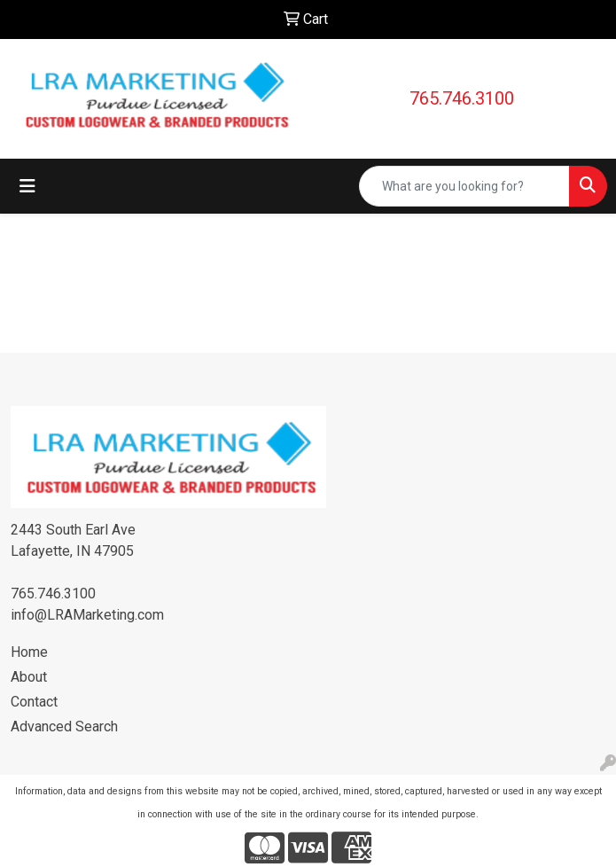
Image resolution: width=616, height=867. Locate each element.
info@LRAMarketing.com (87, 615)
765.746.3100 (462, 98)
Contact (34, 702)
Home (29, 652)
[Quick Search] (464, 186)
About (29, 677)
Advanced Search (64, 726)
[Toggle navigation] (27, 186)
